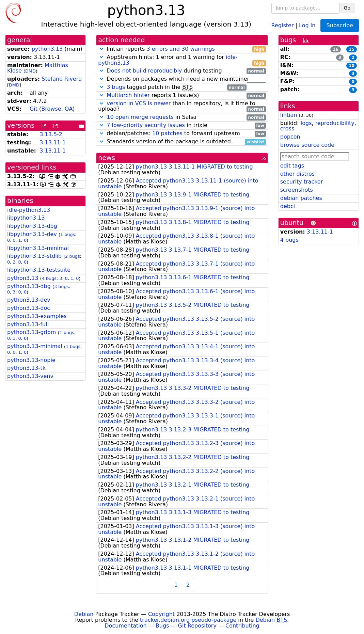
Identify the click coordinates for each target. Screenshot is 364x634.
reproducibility (335, 123)
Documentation (125, 626)
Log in (307, 25)
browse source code (307, 145)
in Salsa (182, 117)
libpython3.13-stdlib (34, 256)
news (107, 158)
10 (352, 66)
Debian (84, 614)
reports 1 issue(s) (182, 96)
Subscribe (340, 25)
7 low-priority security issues (146, 125)
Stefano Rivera (62, 79)
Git (34, 109)
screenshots (297, 190)
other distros (297, 174)
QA (69, 109)
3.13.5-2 (51, 134)
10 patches (167, 133)
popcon (290, 137)
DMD (30, 71)
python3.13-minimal (35, 346)
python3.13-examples (37, 316)
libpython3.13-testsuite (39, 270)
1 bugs (68, 234)
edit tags (292, 166)
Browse (51, 109)
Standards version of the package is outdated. (182, 142)
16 (336, 49)
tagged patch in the (172, 87)
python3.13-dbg (29, 286)
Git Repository (197, 626)
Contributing (242, 626)
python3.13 (47, 49)
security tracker (302, 182)
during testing (182, 71)
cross (287, 129)
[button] (101, 49)
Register (283, 25)
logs (306, 123)
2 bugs (72, 256)
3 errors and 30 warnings (180, 49)
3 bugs (61, 287)
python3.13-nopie (31, 360)
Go (347, 8)
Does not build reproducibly (144, 71)
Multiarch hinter (128, 95)
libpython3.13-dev (32, 234)
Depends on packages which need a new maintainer (182, 79)
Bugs (162, 626)
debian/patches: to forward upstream (182, 134)
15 (352, 49)
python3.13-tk (26, 368)
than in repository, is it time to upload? (182, 107)
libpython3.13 (26, 218)
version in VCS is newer (139, 103)
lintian (289, 115)
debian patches (301, 198)
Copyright (161, 614)
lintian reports (182, 49)
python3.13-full (28, 324)
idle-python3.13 (29, 210)
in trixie (182, 125)
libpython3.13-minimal (38, 248)
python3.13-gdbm (31, 332)
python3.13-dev (29, 300)
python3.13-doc (29, 308)
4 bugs (49, 278)
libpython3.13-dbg (32, 226)
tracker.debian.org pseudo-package (188, 620)
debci (288, 206)
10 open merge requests (140, 117)
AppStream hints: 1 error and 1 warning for (182, 60)
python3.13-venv (30, 376)
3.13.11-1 (53, 142)
